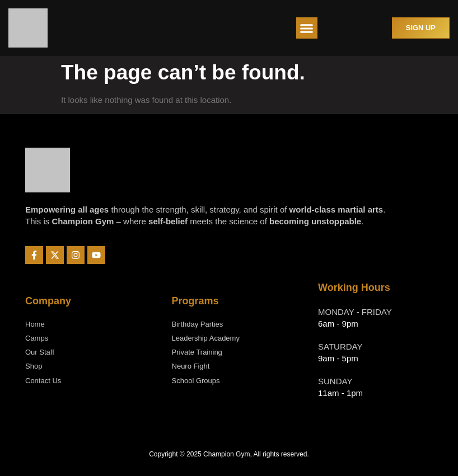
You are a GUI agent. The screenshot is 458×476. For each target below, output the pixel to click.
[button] (307, 28)
